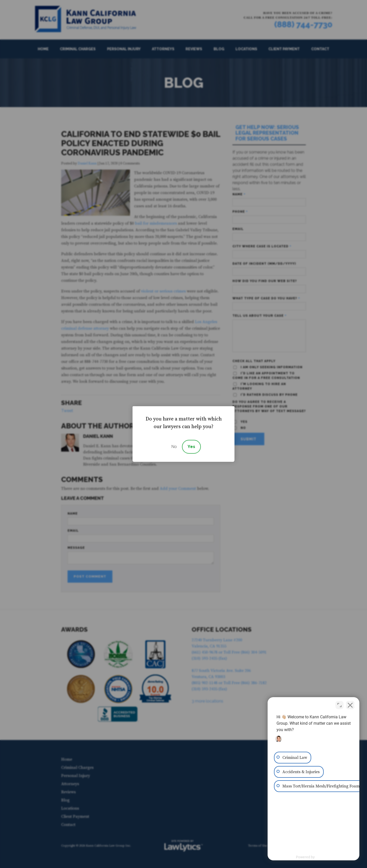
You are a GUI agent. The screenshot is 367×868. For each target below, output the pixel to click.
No (174, 447)
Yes (191, 447)
